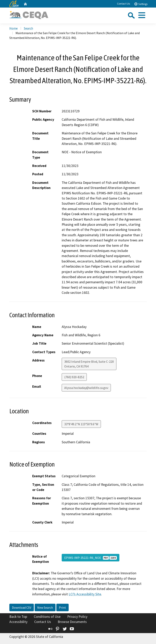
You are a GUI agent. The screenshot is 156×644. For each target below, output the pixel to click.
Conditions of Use (47, 617)
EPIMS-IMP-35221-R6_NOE (91, 558)
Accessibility (18, 622)
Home (14, 28)
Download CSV (22, 607)
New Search (45, 607)
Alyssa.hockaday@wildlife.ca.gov (86, 388)
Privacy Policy (77, 617)
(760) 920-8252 (74, 377)
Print (62, 607)
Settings (141, 4)
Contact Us (124, 4)
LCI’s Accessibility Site (85, 594)
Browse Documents (72, 622)
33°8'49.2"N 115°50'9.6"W (81, 424)
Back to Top (18, 617)
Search (28, 28)
